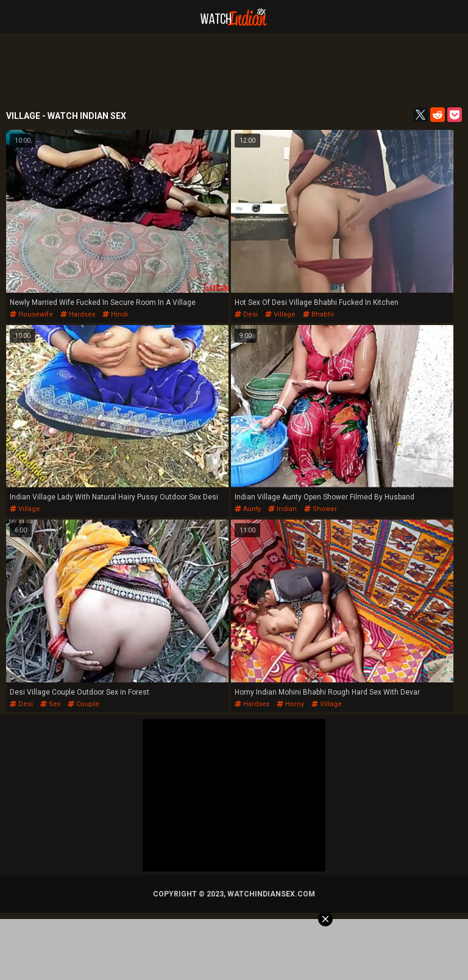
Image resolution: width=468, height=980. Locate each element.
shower (321, 509)
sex (50, 704)
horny (290, 704)
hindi (115, 314)
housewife (31, 314)
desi (246, 314)
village (280, 314)
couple (83, 704)
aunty (248, 509)
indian (282, 509)
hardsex (78, 314)
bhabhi (318, 314)
